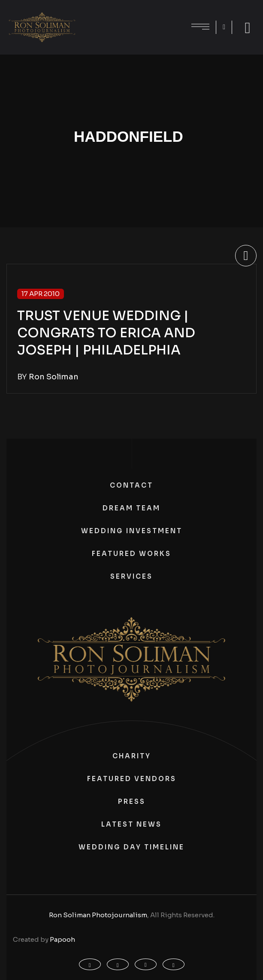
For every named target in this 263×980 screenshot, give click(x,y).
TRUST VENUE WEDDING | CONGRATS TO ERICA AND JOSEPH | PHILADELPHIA (106, 333)
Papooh (62, 939)
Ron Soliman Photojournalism (98, 915)
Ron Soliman (54, 377)
